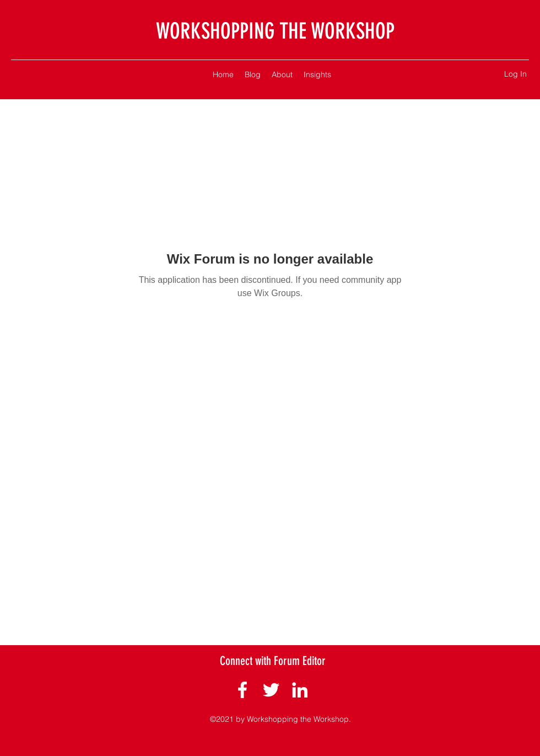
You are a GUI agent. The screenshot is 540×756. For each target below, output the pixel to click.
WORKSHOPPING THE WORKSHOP (275, 31)
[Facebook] (242, 690)
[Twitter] (271, 690)
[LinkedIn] (300, 690)
